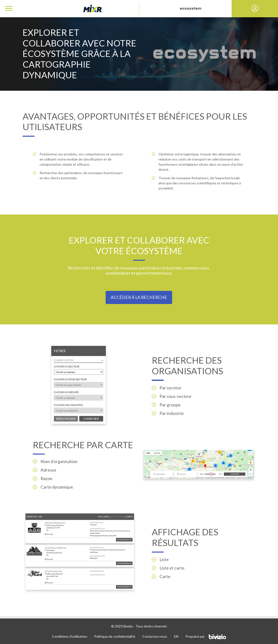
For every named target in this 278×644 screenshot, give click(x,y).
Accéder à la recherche (139, 297)
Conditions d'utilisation (70, 636)
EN (176, 636)
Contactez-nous (155, 636)
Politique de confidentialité (115, 636)
